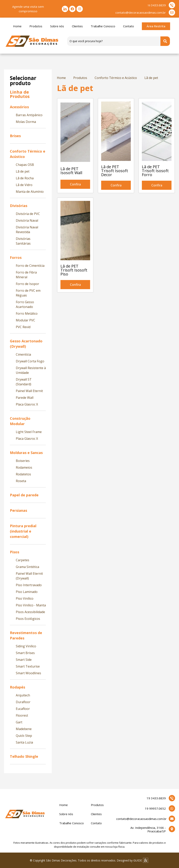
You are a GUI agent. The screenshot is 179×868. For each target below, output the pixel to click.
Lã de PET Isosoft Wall (71, 171)
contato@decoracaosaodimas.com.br (141, 819)
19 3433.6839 (156, 798)
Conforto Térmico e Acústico (116, 78)
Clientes (77, 26)
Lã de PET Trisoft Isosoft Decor (115, 171)
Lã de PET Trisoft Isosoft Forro (155, 171)
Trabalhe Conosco (103, 26)
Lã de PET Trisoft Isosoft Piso (74, 270)
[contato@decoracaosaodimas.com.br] (172, 819)
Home (17, 26)
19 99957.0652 (155, 808)
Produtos (36, 26)
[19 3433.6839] (172, 798)
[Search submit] (165, 41)
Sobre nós (57, 26)
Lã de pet (151, 78)
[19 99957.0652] (172, 808)
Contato (129, 26)
